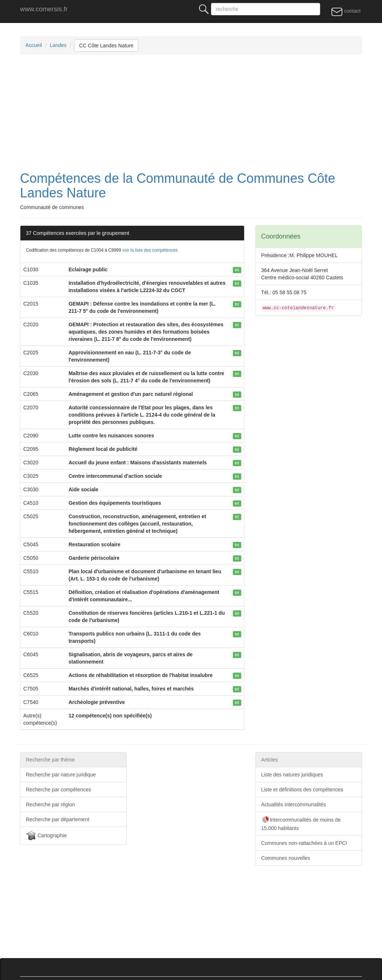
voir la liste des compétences (150, 250)
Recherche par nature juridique (61, 775)
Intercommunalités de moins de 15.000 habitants (301, 823)
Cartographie (46, 836)
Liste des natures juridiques (292, 775)
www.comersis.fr (44, 9)
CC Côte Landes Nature (106, 46)
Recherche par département (57, 819)
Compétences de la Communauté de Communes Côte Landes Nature (178, 186)
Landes (58, 45)
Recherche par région (50, 804)
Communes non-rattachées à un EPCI (304, 843)
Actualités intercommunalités (294, 804)
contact (346, 11)
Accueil (34, 45)
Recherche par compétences (58, 790)
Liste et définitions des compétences (302, 790)
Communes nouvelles (286, 858)
